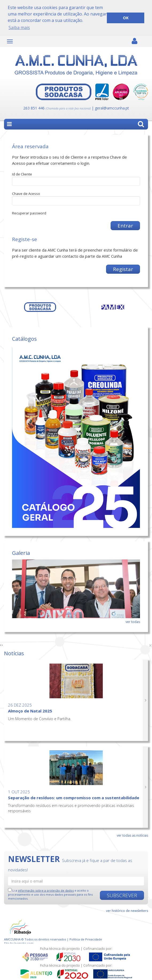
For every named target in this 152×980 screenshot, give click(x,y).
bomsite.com (24, 943)
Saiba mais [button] (19, 28)
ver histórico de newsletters (127, 910)
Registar (123, 269)
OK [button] (126, 18)
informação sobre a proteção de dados (46, 890)
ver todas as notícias (132, 835)
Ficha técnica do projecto (60, 948)
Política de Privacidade (86, 939)
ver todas (133, 622)
